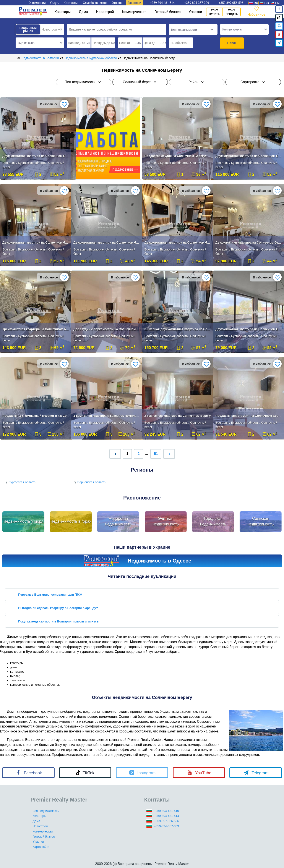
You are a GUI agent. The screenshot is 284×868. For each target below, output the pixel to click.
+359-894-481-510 (167, 811)
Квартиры (62, 12)
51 (156, 454)
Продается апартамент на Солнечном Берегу (249, 416)
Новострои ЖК (52, 29)
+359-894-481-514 (167, 816)
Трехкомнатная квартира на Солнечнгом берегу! (36, 329)
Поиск (232, 43)
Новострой (105, 12)
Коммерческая (134, 12)
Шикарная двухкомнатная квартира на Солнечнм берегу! (178, 329)
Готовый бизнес (168, 12)
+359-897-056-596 (167, 821)
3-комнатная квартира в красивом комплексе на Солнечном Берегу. (107, 416)
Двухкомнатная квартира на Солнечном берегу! (36, 242)
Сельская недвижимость (261, 521)
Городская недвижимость (213, 521)
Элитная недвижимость (166, 521)
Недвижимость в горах (71, 521)
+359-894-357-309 (167, 826)
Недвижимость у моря (23, 521)
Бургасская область (20, 482)
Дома (83, 12)
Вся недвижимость (46, 811)
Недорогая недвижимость (118, 521)
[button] (40, 43)
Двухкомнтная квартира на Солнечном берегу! (249, 242)
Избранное (256, 11)
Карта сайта (41, 847)
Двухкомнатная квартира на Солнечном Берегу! (36, 156)
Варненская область (90, 482)
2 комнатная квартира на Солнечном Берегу (178, 416)
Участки (195, 12)
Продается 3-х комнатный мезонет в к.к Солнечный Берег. (36, 416)
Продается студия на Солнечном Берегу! (175, 156)
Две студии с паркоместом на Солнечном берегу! (107, 329)
